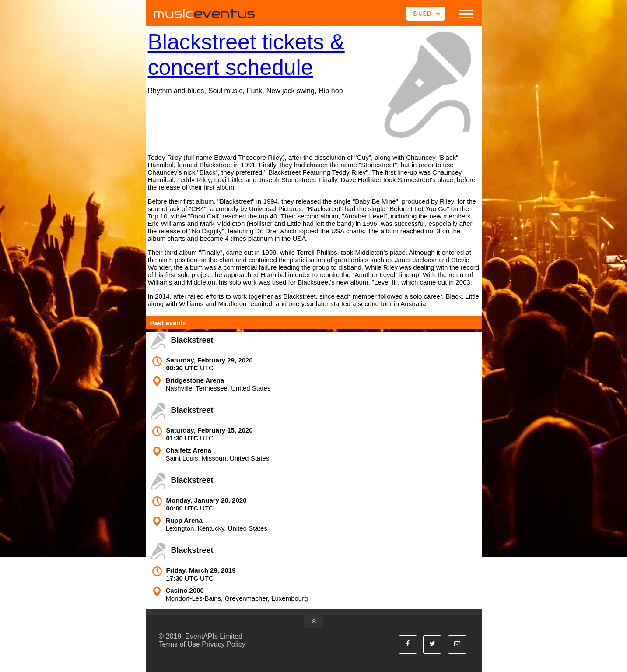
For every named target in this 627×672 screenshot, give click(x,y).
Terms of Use (179, 644)
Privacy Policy (224, 644)
